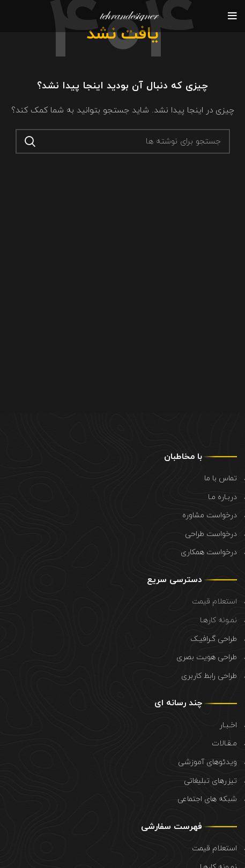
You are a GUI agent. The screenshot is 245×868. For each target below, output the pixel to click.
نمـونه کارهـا (218, 620)
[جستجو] (123, 141)
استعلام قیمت (214, 602)
